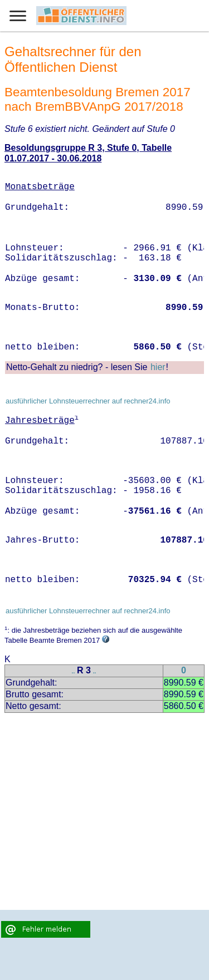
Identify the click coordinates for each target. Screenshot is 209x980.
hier (158, 367)
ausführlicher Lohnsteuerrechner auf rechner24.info (88, 401)
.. (74, 671)
